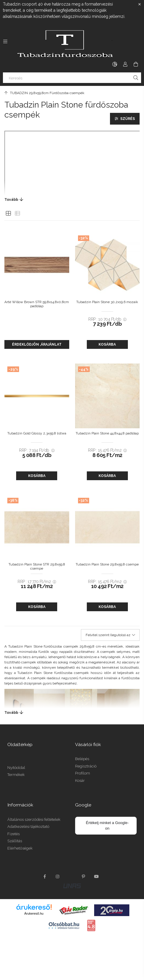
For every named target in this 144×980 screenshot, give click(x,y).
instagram (58, 877)
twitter (71, 877)
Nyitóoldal (16, 768)
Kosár (80, 781)
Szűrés (128, 119)
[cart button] (136, 64)
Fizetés (13, 834)
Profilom (83, 773)
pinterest (84, 877)
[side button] (5, 41)
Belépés (82, 759)
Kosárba (107, 344)
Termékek (16, 775)
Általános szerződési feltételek (34, 820)
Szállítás (15, 841)
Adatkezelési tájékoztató (28, 827)
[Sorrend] (110, 635)
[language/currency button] (115, 64)
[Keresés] (72, 78)
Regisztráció (86, 766)
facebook (45, 877)
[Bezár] (140, 4)
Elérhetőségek (20, 848)
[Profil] (125, 64)
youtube (96, 877)
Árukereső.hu (34, 913)
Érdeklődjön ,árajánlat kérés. (37, 346)
